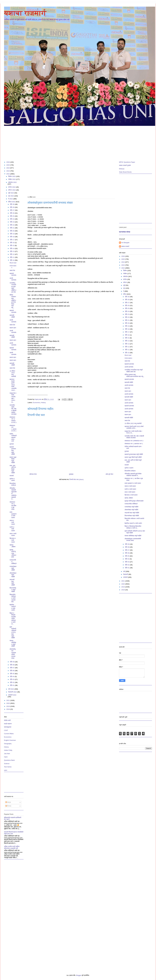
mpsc (6, 757)
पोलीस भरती (7, 720)
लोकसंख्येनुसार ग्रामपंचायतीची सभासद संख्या (13, 654)
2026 (8, 162)
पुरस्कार (12, 444)
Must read (13, 263)
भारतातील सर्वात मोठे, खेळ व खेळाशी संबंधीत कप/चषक (13, 410)
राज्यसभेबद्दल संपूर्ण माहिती (13, 568)
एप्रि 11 (12, 257)
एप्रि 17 (12, 240)
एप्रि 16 (12, 243)
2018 (8, 709)
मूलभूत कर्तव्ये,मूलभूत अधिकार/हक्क (13, 553)
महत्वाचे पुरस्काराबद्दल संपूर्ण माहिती (13, 451)
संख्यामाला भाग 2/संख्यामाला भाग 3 (13, 420)
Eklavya (122, 169)
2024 (8, 168)
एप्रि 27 (127, 303)
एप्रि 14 (12, 248)
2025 (8, 165)
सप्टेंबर (125, 279)
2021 (8, 700)
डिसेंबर (125, 271)
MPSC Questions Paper (127, 162)
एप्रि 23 (12, 222)
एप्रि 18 (12, 237)
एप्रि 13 (12, 251)
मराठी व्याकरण (8, 724)
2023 (8, 171)
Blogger (79, 975)
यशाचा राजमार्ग (25, 13)
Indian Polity (8, 750)
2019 (8, 706)
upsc (6, 770)
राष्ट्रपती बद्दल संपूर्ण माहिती (12, 582)
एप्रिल (125, 294)
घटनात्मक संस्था (125, 232)
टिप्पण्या (8, 806)
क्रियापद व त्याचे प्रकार (13, 540)
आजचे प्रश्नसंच (13, 279)
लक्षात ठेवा (12, 270)
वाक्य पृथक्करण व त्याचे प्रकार (13, 515)
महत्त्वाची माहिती (12, 316)
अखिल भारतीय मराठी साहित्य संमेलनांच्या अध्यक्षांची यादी (12, 847)
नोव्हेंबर (125, 274)
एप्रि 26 (127, 305)
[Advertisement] (74, 142)
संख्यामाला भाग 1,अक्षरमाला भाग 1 (13, 428)
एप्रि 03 (12, 679)
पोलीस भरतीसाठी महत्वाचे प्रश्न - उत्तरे (13, 437)
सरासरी (12, 476)
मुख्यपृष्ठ (71, 474)
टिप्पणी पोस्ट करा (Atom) (77, 479)
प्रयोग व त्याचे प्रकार (12, 529)
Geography (8, 744)
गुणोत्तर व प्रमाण (12, 480)
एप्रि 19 (12, 234)
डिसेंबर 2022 (12, 176)
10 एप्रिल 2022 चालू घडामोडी (13, 374)
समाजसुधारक (8, 727)
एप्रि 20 (12, 231)
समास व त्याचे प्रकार (12, 522)
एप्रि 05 (12, 674)
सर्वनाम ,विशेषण (13, 546)
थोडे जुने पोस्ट (109, 474)
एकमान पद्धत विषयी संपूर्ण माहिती (13, 460)
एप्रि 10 (12, 260)
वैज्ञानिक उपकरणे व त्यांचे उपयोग (133, 523)
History (43, 403)
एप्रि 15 (12, 245)
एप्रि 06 (12, 671)
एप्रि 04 (12, 676)
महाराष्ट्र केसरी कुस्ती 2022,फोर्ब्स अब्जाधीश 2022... (13, 385)
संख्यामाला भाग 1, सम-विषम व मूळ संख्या (13, 506)
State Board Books (125, 172)
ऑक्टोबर (126, 276)
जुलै (124, 285)
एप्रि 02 (12, 682)
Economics (37, 403)
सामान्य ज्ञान (13, 328)
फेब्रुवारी (126, 574)
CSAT (6, 730)
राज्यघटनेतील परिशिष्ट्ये (131, 504)
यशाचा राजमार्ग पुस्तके (125, 165)
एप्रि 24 (127, 311)
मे (124, 291)
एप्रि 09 (12, 662)
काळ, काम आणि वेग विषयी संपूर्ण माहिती (13, 469)
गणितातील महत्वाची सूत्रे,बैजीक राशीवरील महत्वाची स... (133, 475)
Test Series (8, 767)
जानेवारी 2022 (12, 695)
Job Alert (7, 754)
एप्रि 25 (127, 308)
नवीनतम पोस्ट (33, 474)
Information (128, 358)
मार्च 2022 (11, 689)
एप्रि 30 (127, 297)
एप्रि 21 (12, 228)
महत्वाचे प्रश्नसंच (13, 274)
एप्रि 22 (12, 225)
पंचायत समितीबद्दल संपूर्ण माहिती (13, 643)
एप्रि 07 (12, 668)
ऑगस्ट (125, 282)
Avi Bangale (125, 243)
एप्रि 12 (12, 254)
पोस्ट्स (8, 802)
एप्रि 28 (127, 300)
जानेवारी (126, 577)
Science (7, 764)
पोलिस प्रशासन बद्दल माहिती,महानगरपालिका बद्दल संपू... (13, 301)
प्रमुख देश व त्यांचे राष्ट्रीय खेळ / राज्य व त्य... (13, 398)
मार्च (124, 571)
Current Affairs (9, 734)
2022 (8, 174)
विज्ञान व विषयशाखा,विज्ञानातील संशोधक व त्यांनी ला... (133, 527)
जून (124, 288)
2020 (8, 703)
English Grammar (10, 740)
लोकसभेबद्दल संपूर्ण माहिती (13, 575)
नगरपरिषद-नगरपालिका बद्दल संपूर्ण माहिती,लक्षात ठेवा (13, 287)
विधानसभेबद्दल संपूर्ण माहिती (13, 590)
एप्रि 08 (12, 665)
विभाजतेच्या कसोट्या (13, 484)
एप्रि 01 (12, 685)
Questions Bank (9, 760)
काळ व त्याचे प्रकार (13, 535)
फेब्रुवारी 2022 (13, 692)
